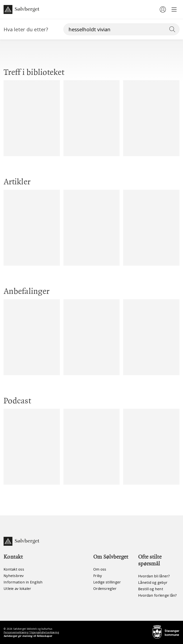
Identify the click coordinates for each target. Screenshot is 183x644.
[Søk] (121, 29)
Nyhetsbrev (14, 576)
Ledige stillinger (107, 582)
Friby (98, 576)
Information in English (23, 582)
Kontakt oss (14, 569)
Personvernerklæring (16, 632)
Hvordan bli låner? (154, 576)
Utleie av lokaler (17, 589)
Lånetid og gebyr (153, 582)
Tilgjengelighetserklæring (44, 632)
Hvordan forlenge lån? (157, 595)
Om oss (100, 569)
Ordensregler (105, 589)
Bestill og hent (151, 589)
